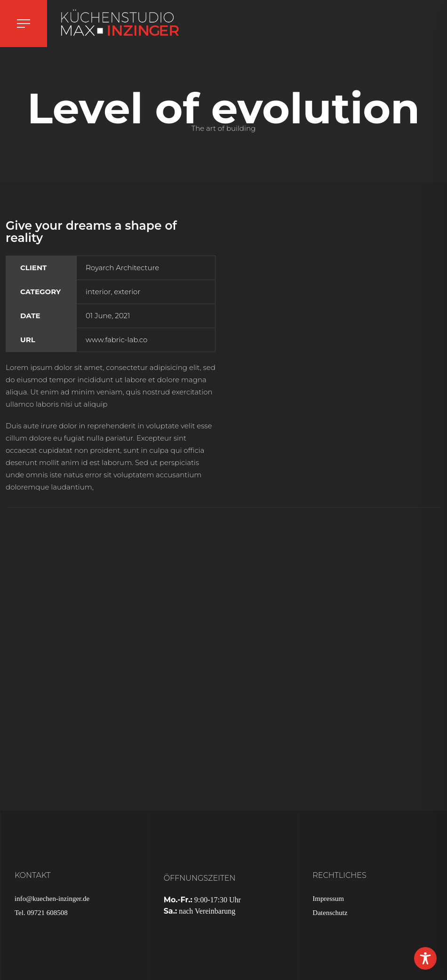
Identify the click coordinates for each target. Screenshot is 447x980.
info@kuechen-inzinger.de (52, 899)
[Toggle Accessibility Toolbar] (425, 958)
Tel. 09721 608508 (41, 913)
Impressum (328, 899)
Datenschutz (330, 913)
